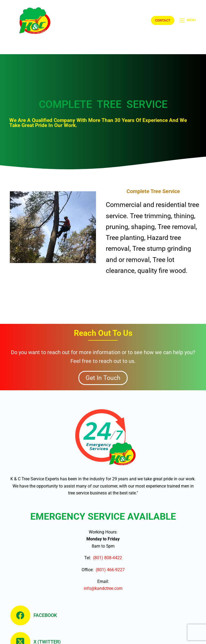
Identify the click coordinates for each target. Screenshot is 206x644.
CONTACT (163, 20)
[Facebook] (36, 615)
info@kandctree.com (103, 588)
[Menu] (188, 20)
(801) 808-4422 (106, 558)
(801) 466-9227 (109, 570)
